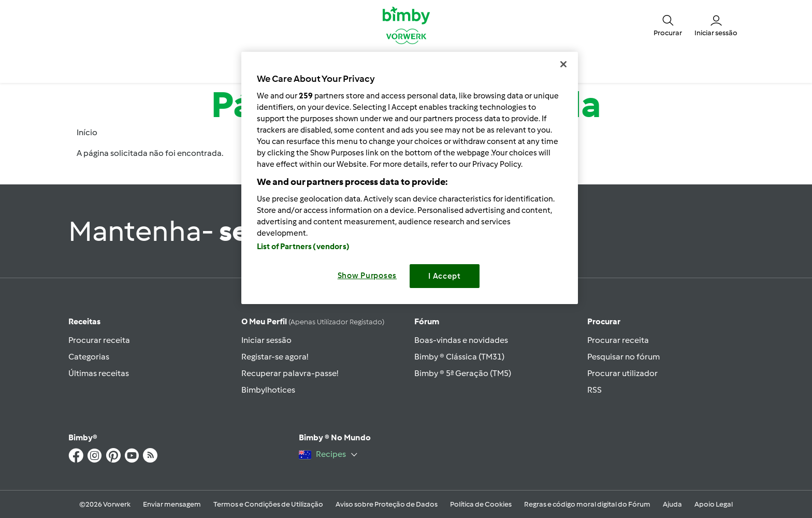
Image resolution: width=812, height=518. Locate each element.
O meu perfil (313, 321)
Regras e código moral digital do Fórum (587, 504)
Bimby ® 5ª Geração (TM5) (463, 373)
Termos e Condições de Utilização (268, 504)
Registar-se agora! (275, 357)
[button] (668, 25)
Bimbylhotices (268, 390)
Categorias (89, 357)
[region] (410, 178)
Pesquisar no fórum (624, 357)
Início (87, 132)
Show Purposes (367, 276)
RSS (594, 390)
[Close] (563, 64)
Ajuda (672, 504)
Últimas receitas (99, 373)
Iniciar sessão (266, 340)
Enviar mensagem (172, 504)
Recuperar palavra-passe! (290, 373)
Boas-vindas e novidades (461, 340)
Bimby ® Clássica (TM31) (459, 357)
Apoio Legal (714, 504)
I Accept (445, 276)
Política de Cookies (481, 504)
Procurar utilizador (622, 373)
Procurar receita (99, 340)
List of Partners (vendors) (303, 247)
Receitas (84, 321)
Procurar (604, 321)
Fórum (427, 321)
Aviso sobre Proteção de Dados (387, 504)
